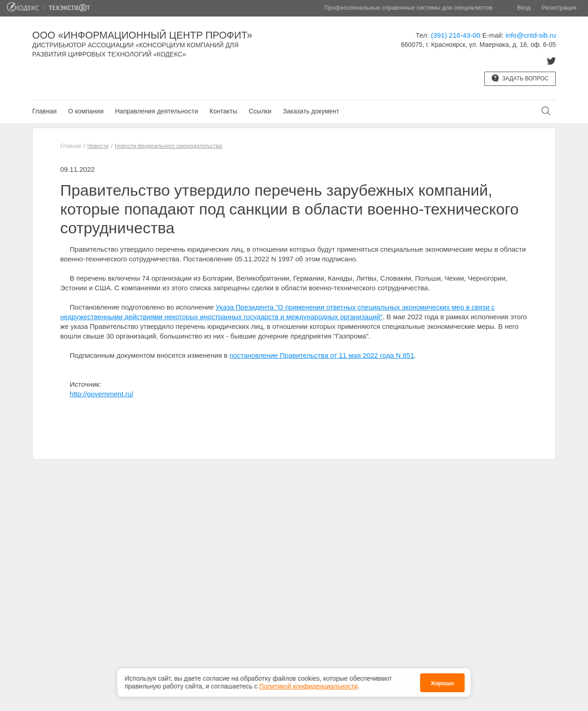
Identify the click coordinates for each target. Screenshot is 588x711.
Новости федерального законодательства (168, 146)
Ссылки (260, 111)
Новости (98, 146)
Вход (524, 8)
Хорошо (442, 683)
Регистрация (559, 8)
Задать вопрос (520, 78)
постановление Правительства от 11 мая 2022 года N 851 (322, 355)
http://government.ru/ (102, 394)
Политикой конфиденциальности (308, 686)
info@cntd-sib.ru (531, 35)
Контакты (223, 111)
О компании (86, 111)
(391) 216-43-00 (456, 35)
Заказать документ (311, 111)
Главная (44, 111)
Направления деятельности (157, 111)
